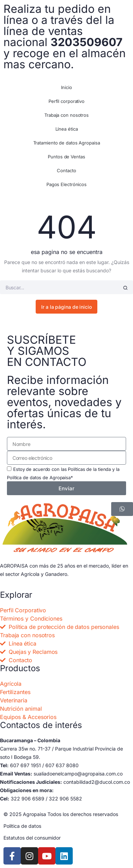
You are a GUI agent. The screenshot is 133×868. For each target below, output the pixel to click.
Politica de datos (22, 826)
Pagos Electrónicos (66, 184)
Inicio (66, 87)
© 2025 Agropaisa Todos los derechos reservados (61, 814)
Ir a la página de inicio (66, 307)
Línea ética (67, 129)
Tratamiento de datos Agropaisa (67, 143)
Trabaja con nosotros (66, 115)
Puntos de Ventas (66, 157)
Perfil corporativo (66, 101)
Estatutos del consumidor (32, 838)
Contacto (66, 170)
